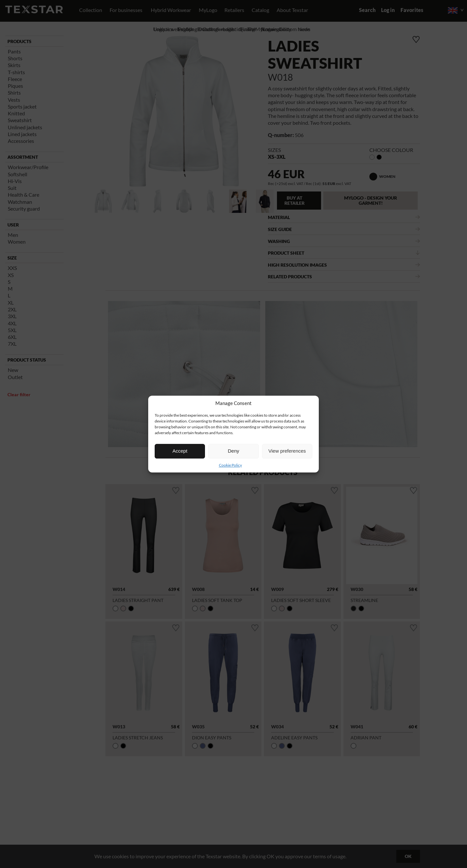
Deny (233, 451)
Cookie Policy (230, 465)
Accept (180, 451)
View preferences (287, 451)
